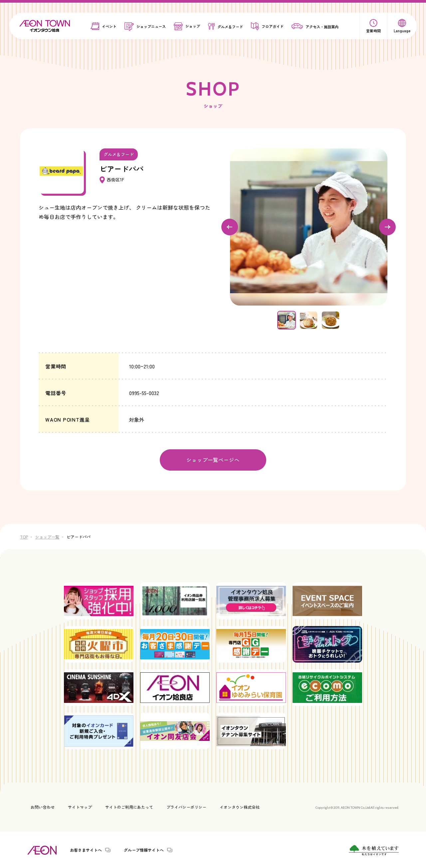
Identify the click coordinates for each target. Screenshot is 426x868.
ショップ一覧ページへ (213, 460)
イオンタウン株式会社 (240, 806)
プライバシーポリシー (186, 806)
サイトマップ (80, 806)
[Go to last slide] (230, 227)
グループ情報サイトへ (144, 850)
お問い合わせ (43, 806)
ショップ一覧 (47, 536)
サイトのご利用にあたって (129, 806)
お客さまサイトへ (86, 850)
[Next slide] (387, 227)
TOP (24, 536)
